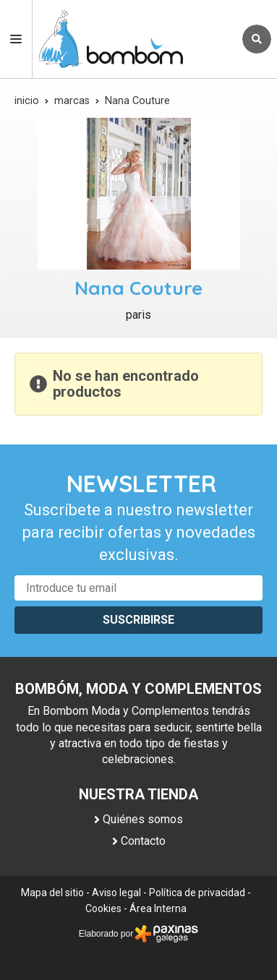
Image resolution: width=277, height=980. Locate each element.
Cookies (103, 908)
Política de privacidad (197, 893)
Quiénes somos (143, 819)
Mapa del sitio (52, 893)
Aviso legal (116, 893)
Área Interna (158, 908)
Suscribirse (138, 620)
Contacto (143, 841)
